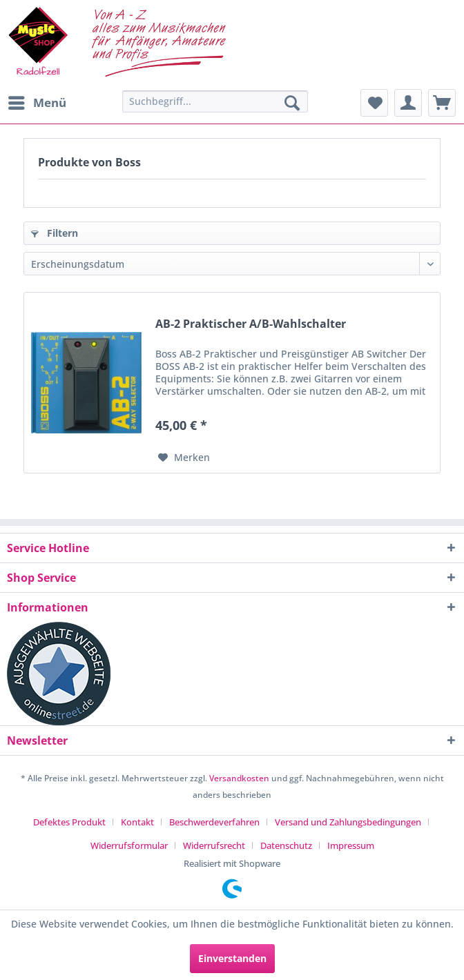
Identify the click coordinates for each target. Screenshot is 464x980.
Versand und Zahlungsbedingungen (348, 822)
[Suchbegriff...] (215, 101)
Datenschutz (286, 845)
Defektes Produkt (69, 822)
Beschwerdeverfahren (214, 822)
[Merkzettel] (374, 103)
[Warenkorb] (442, 103)
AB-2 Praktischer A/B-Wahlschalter (251, 324)
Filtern (55, 233)
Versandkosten (239, 778)
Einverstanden (232, 958)
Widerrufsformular (129, 845)
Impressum (351, 845)
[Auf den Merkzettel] (184, 458)
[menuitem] (37, 103)
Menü (37, 101)
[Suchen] (292, 103)
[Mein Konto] (408, 103)
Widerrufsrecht (214, 845)
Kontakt (137, 822)
